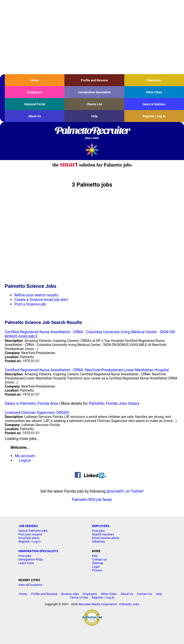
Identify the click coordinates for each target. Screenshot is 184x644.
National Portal (34, 104)
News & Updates (154, 104)
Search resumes (103, 534)
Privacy (97, 570)
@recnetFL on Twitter (125, 491)
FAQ (95, 556)
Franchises (154, 80)
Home (35, 80)
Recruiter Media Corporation (98, 604)
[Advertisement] (92, 37)
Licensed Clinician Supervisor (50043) (37, 413)
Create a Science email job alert (41, 300)
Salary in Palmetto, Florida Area (31, 403)
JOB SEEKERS (28, 526)
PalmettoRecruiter (92, 133)
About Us (35, 116)
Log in (37, 541)
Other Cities (154, 92)
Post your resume (30, 534)
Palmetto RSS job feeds (92, 500)
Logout (25, 460)
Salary (134, 403)
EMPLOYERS (101, 526)
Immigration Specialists (94, 92)
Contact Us (144, 594)
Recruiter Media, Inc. (92, 150)
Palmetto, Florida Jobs (108, 403)
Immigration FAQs (31, 559)
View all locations (30, 585)
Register (24, 541)
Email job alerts (29, 538)
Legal (96, 567)
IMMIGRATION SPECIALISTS (38, 551)
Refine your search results (36, 295)
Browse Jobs (70, 594)
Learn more (26, 563)
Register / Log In (154, 116)
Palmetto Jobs (129, 604)
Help (95, 116)
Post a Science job (30, 304)
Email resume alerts (106, 538)
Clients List (95, 104)
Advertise (98, 541)
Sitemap (98, 563)
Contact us (99, 559)
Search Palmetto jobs (33, 531)
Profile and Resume (95, 80)
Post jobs (98, 531)
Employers (35, 92)
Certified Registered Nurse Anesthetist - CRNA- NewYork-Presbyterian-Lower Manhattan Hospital (87, 370)
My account (25, 456)
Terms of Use (79, 597)
